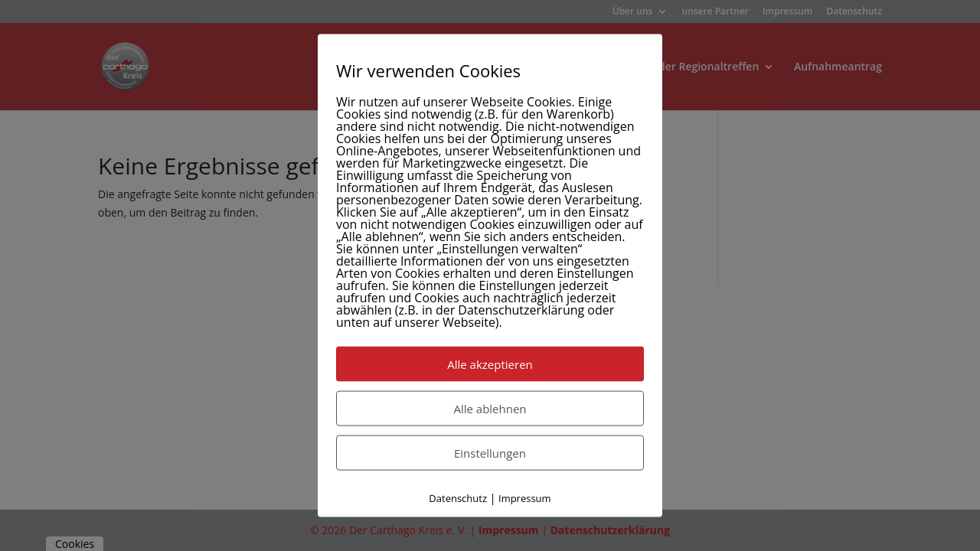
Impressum (525, 498)
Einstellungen (490, 453)
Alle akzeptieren (490, 364)
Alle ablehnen (490, 409)
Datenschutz (458, 498)
